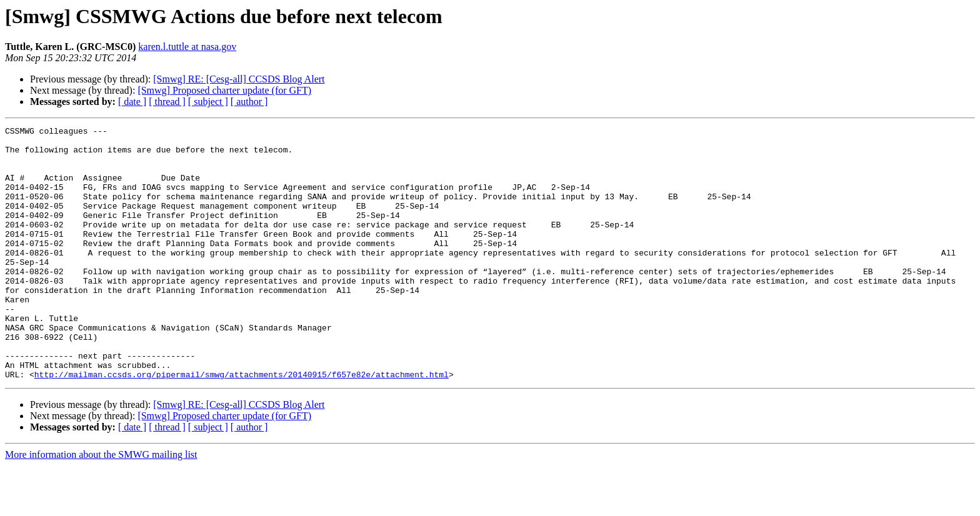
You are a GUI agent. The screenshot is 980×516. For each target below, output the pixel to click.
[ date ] (132, 102)
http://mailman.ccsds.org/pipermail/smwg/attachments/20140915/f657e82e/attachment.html (242, 425)
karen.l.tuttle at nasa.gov (187, 47)
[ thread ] (167, 102)
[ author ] (249, 102)
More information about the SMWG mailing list (101, 505)
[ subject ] (208, 102)
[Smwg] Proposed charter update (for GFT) (224, 90)
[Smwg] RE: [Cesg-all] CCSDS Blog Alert (239, 79)
